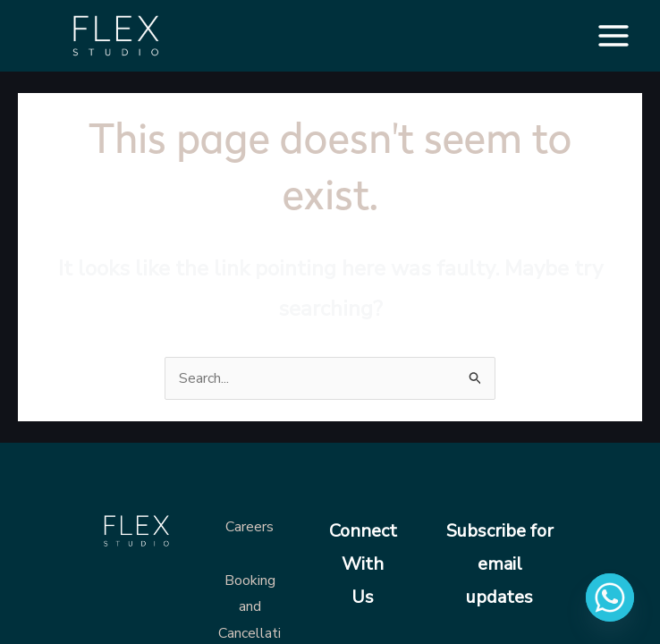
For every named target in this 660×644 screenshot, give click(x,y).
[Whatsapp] (610, 597)
